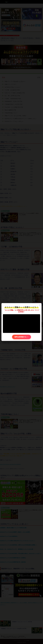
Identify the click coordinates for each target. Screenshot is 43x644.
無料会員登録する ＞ (22, 337)
